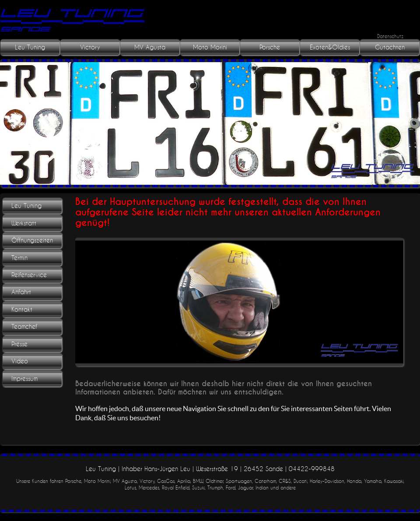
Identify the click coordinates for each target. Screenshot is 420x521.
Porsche (270, 47)
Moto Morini (210, 47)
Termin (19, 258)
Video (20, 361)
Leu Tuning (30, 47)
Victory (90, 47)
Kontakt (22, 310)
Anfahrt (21, 292)
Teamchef (24, 327)
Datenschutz (390, 36)
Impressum (24, 379)
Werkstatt (24, 223)
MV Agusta (150, 47)
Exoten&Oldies (330, 47)
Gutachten (390, 47)
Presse (19, 344)
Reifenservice (29, 275)
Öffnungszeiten (32, 240)
